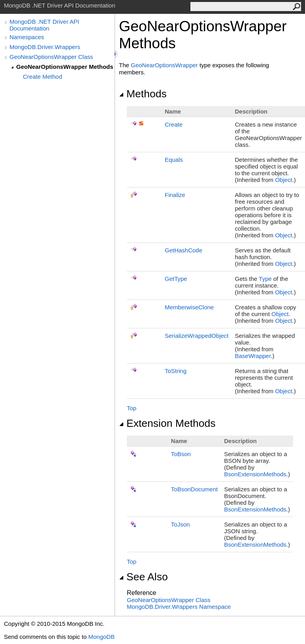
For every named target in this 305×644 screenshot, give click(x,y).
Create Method (42, 77)
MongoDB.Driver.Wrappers (45, 47)
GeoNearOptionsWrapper (164, 65)
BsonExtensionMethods (255, 474)
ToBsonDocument (194, 489)
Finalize (175, 195)
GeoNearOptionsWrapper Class (51, 57)
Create (174, 124)
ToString (176, 371)
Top (132, 408)
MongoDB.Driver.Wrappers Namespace (179, 607)
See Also (143, 577)
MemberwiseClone (189, 307)
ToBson (181, 454)
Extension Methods (167, 423)
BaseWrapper (253, 356)
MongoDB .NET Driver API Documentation (44, 25)
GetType (176, 279)
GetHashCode (184, 250)
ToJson (181, 524)
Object (283, 180)
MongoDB (101, 637)
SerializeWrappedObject (197, 336)
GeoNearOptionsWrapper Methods (65, 67)
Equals (174, 160)
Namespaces (27, 37)
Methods (143, 94)
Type (265, 279)
